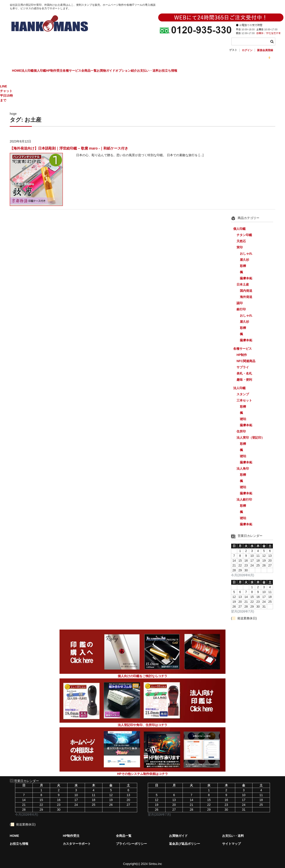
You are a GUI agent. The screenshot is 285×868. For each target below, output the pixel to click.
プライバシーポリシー (131, 840)
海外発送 (246, 293)
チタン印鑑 (244, 231)
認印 (240, 299)
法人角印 (243, 465)
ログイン (247, 50)
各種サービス (111, 71)
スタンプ (243, 390)
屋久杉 (245, 256)
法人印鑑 (39, 71)
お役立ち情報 (252, 71)
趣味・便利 (244, 376)
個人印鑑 (60, 71)
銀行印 (241, 305)
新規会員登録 (265, 50)
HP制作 (242, 351)
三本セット (244, 397)
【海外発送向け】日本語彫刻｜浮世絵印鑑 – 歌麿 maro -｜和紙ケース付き (69, 145)
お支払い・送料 (223, 71)
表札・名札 (244, 370)
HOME (19, 71)
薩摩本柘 (246, 275)
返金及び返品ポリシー (185, 840)
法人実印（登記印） (250, 434)
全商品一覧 (137, 71)
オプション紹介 (192, 71)
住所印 (241, 428)
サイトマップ (231, 840)
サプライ (243, 363)
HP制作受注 (84, 71)
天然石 (241, 237)
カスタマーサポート (77, 840)
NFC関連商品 (246, 357)
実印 (240, 244)
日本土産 (243, 281)
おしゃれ (246, 250)
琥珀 (243, 415)
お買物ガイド (163, 71)
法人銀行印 (244, 496)
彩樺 (243, 262)
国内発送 (246, 287)
